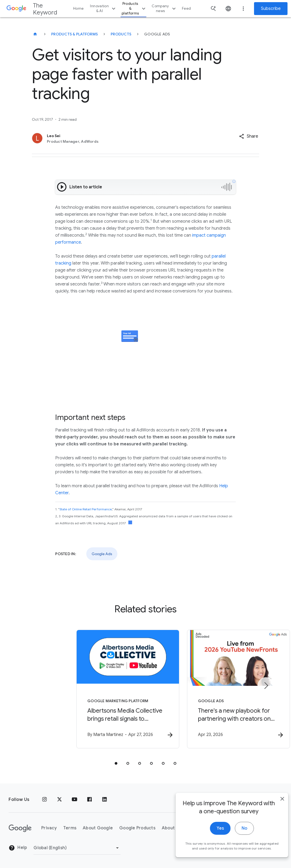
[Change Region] (77, 848)
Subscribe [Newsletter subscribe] (271, 9)
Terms (70, 828)
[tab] (116, 764)
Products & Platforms (74, 34)
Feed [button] (186, 8)
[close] (274, 810)
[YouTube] (74, 800)
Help (18, 848)
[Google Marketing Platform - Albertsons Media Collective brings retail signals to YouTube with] (75, 690)
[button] (249, 136)
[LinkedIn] (105, 800)
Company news (164, 8)
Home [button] (78, 8)
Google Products (137, 828)
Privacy (49, 828)
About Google (98, 828)
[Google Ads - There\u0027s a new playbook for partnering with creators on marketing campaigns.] (216, 690)
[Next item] (266, 686)
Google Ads (102, 554)
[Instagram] (44, 800)
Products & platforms (134, 8)
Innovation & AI (103, 8)
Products (121, 34)
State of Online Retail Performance (86, 509)
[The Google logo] (20, 828)
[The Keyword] (35, 34)
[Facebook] (89, 800)
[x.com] (59, 800)
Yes (212, 839)
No (236, 839)
